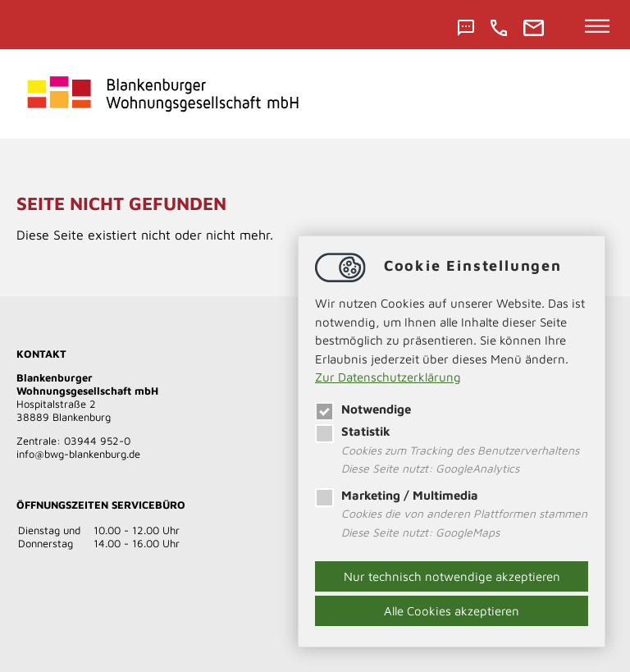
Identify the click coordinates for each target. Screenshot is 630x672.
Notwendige (363, 409)
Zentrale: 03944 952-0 (73, 441)
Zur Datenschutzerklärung (388, 377)
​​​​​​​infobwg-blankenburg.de (78, 454)
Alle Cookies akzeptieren (452, 611)
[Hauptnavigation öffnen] (598, 27)
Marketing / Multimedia (397, 495)
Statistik (353, 431)
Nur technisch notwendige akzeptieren (452, 576)
